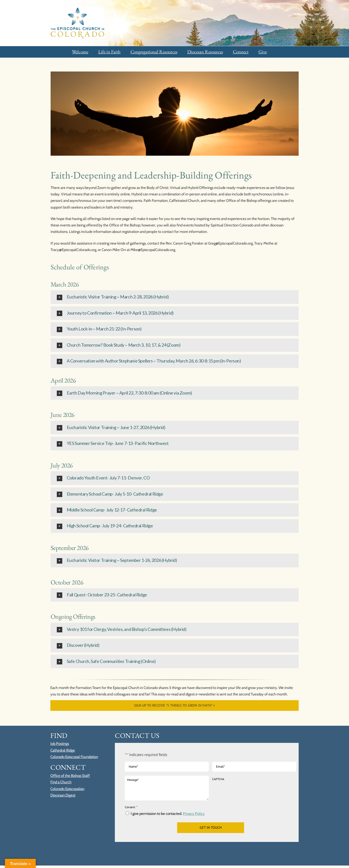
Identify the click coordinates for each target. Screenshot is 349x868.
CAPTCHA (218, 779)
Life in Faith (109, 52)
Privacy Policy (194, 814)
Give (263, 52)
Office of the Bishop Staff (70, 776)
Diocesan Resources (205, 52)
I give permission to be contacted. (168, 814)
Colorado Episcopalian (67, 789)
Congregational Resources (154, 52)
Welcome (80, 52)
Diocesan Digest (63, 795)
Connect (241, 52)
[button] (175, 297)
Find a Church (61, 782)
